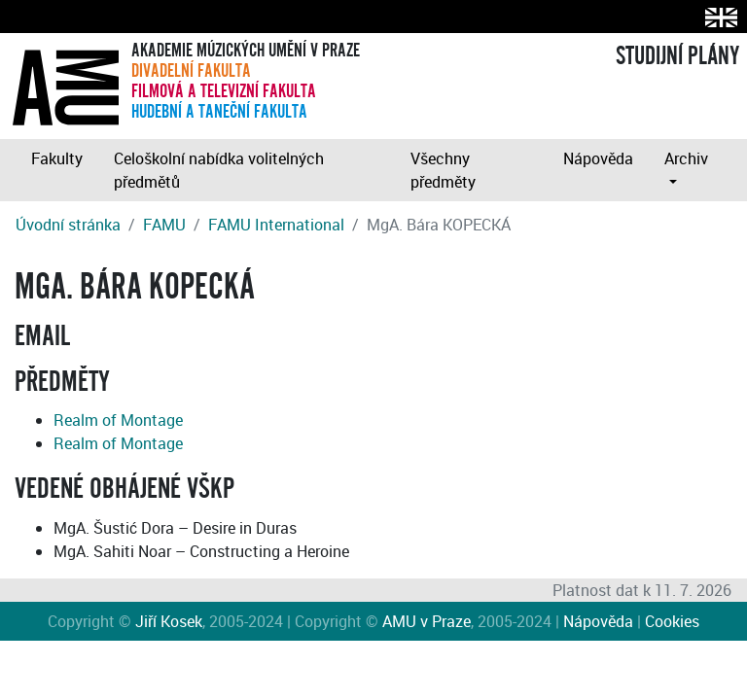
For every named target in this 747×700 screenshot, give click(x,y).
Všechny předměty (443, 170)
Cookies (672, 621)
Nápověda (598, 158)
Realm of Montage (118, 420)
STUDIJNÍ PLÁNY (677, 56)
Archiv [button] (686, 158)
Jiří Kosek (169, 621)
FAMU (164, 225)
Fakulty (57, 158)
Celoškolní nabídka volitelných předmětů (219, 170)
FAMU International (276, 225)
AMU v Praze (427, 621)
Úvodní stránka (68, 225)
